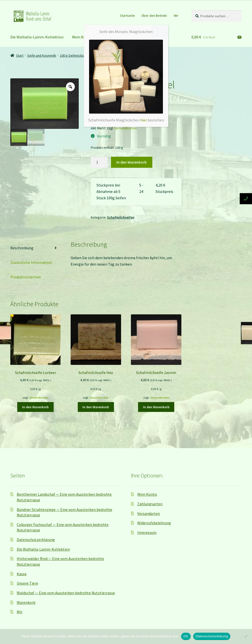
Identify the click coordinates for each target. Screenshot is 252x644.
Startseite (127, 16)
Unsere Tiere (27, 583)
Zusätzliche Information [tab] (31, 262)
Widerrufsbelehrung (154, 523)
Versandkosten (126, 128)
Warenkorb (26, 602)
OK (186, 636)
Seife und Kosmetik (42, 55)
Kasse (22, 574)
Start (20, 55)
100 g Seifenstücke (74, 55)
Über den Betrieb (154, 16)
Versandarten (149, 513)
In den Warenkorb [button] (35, 407)
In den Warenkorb (132, 162)
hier (144, 120)
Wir (176, 16)
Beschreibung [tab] (22, 248)
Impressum (147, 532)
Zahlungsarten (150, 504)
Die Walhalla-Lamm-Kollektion (37, 37)
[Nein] (246, 636)
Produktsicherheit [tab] (26, 277)
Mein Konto (82, 37)
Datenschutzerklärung (36, 540)
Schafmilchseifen (121, 217)
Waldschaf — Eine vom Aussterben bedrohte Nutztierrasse (66, 593)
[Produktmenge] (99, 162)
